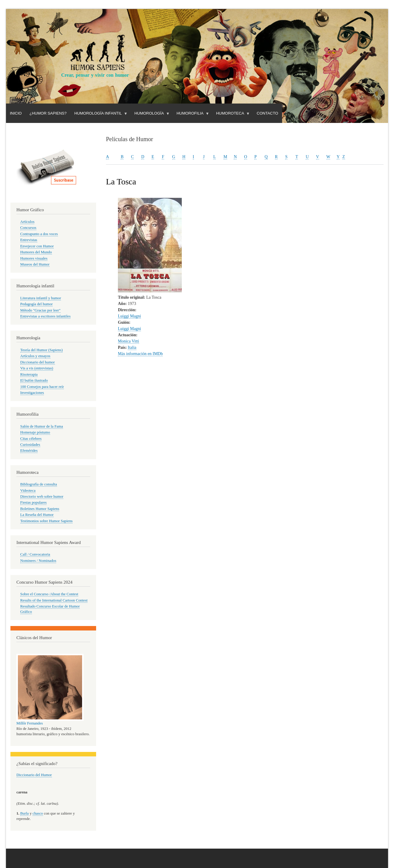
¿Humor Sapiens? (48, 113)
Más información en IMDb (140, 354)
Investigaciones (32, 393)
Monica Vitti (128, 341)
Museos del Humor (35, 264)
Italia (132, 347)
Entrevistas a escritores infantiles (46, 316)
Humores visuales (34, 258)
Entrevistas (29, 240)
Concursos (28, 228)
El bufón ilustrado (34, 380)
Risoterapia (29, 374)
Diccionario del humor (38, 362)
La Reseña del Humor (37, 515)
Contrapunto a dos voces (39, 234)
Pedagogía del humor (37, 304)
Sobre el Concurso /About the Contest (49, 594)
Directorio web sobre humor (42, 497)
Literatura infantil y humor (41, 298)
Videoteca (28, 491)
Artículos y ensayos (35, 356)
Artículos (27, 222)
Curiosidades (30, 445)
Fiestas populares (33, 502)
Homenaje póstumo (35, 432)
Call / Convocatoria (35, 554)
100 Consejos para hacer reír (42, 387)
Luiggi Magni (129, 316)
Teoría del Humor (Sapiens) (41, 350)
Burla (24, 813)
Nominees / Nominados (38, 561)
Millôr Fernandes (30, 723)
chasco (38, 813)
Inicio (16, 113)
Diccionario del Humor (34, 775)
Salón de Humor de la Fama (42, 426)
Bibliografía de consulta (39, 484)
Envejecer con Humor (37, 246)
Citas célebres (31, 439)
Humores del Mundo (36, 252)
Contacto (267, 113)
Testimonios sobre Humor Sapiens (47, 521)
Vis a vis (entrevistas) (37, 368)
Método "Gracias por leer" (40, 310)
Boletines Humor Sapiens (40, 509)
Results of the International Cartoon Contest (54, 600)
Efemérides (29, 451)
